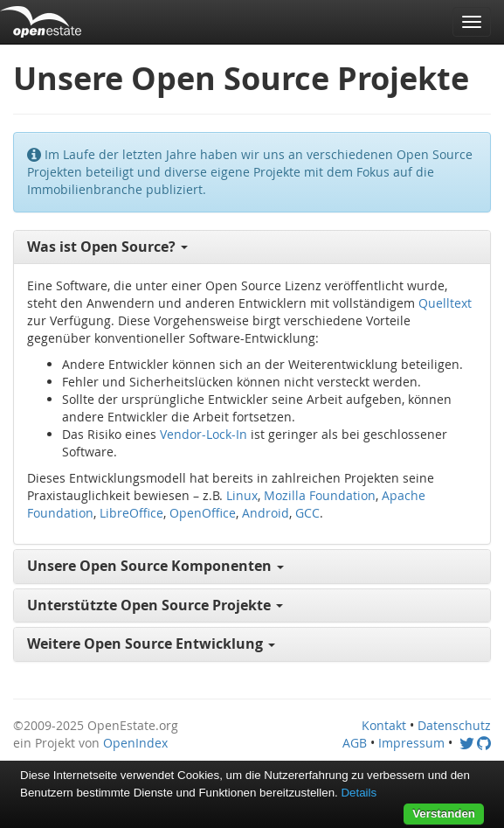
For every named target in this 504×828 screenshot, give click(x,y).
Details (359, 793)
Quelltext (445, 303)
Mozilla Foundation (320, 495)
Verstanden (444, 814)
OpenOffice (203, 513)
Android (266, 513)
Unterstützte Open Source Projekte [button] (155, 605)
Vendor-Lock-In (204, 434)
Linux (242, 495)
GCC (307, 513)
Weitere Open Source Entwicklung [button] (151, 644)
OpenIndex (135, 743)
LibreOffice (131, 513)
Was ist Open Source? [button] (107, 247)
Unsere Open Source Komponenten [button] (155, 566)
